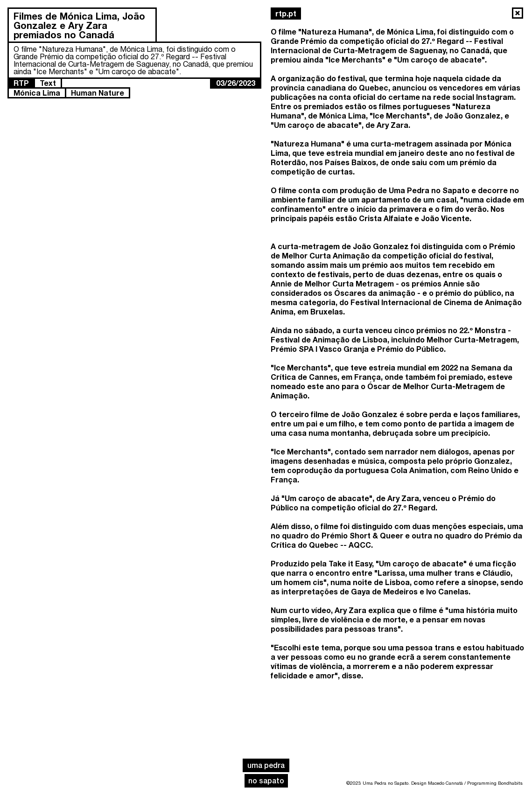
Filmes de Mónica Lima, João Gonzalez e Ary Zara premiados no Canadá (79, 25)
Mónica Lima (37, 93)
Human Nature (98, 93)
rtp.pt (286, 13)
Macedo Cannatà (445, 783)
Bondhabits (510, 783)
